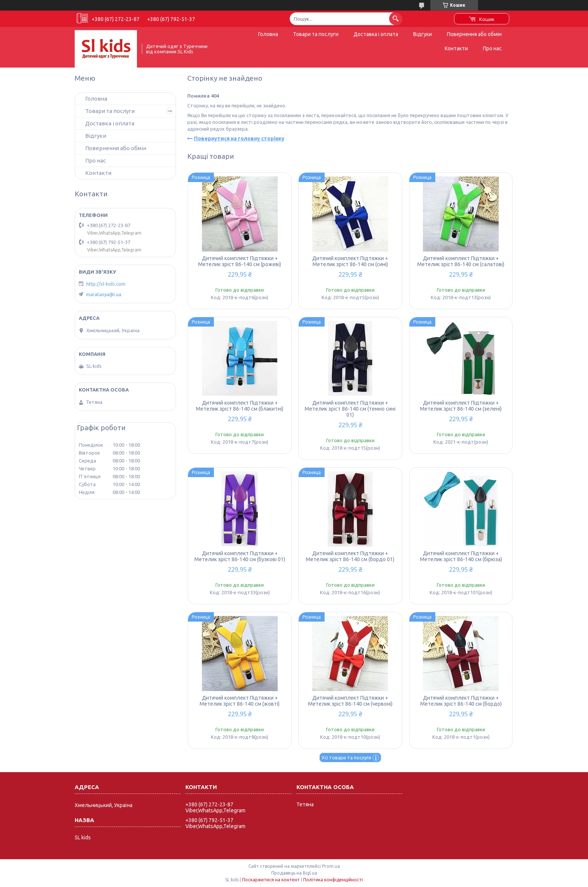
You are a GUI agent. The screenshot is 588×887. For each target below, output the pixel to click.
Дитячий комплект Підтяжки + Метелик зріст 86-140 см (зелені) (461, 406)
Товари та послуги (316, 34)
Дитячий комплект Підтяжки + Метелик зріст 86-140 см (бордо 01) (350, 556)
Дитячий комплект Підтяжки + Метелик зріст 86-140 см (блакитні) (240, 406)
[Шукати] (396, 19)
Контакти (456, 48)
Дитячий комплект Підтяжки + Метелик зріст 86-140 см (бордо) (461, 701)
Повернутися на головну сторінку (239, 139)
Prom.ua (331, 866)
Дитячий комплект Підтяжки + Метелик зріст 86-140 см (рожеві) (240, 261)
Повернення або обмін (474, 34)
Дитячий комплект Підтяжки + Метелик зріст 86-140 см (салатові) (461, 261)
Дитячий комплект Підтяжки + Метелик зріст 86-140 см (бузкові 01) (240, 556)
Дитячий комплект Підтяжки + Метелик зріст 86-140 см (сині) (350, 261)
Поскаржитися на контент (271, 880)
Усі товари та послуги (346, 757)
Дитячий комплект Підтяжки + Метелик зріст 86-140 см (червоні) (350, 701)
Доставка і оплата (376, 34)
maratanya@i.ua (104, 294)
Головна (268, 34)
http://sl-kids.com (106, 284)
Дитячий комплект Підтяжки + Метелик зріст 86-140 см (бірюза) (461, 556)
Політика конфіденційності (333, 880)
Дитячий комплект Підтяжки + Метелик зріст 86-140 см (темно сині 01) (350, 409)
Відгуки (423, 34)
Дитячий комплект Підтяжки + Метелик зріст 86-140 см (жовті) (240, 701)
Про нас (492, 48)
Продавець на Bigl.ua (294, 873)
